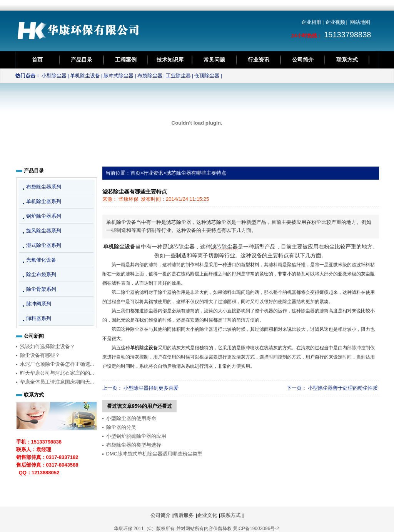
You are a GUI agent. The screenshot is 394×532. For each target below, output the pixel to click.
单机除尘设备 (85, 76)
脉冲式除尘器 (119, 76)
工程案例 (126, 60)
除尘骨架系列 (41, 289)
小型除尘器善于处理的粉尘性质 (343, 388)
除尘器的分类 (121, 427)
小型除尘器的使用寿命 (131, 418)
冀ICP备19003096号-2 (256, 529)
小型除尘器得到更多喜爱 (151, 388)
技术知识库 (170, 60)
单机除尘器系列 (44, 201)
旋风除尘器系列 (44, 231)
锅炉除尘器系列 (44, 216)
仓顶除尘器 (207, 76)
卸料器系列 (39, 318)
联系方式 (347, 60)
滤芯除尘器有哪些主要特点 (196, 173)
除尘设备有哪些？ (40, 355)
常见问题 (214, 60)
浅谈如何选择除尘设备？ (48, 346)
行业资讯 (259, 60)
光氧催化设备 (41, 260)
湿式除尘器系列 (44, 245)
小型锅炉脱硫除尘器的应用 (136, 436)
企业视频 (335, 22)
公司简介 (303, 60)
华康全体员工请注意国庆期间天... (57, 382)
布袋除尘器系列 (44, 187)
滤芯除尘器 (224, 247)
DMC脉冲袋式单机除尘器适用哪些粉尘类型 (154, 454)
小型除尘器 (54, 76)
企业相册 (311, 22)
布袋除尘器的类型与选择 (134, 445)
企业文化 (207, 515)
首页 (37, 60)
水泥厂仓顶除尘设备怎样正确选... (57, 364)
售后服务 (184, 515)
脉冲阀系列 (39, 304)
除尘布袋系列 (41, 274)
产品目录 (82, 60)
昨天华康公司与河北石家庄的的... (57, 373)
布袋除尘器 (150, 76)
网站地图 (360, 22)
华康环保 (129, 199)
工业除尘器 (178, 76)
